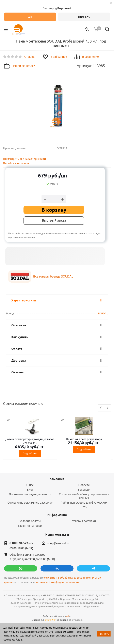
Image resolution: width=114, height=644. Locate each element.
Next (108, 408)
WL (68, 616)
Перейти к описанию (17, 163)
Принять (104, 634)
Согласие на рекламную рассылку (30, 503)
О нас (30, 485)
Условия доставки (84, 521)
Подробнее (30, 453)
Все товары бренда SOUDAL (53, 276)
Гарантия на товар (30, 526)
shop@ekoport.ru (58, 543)
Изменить (84, 17)
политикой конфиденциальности (58, 582)
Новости (84, 485)
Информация (57, 515)
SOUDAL (103, 313)
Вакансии (84, 490)
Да (30, 17)
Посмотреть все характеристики (24, 159)
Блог (30, 490)
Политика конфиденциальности (30, 494)
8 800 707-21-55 (21, 543)
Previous (101, 408)
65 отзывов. (76, 620)
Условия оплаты (30, 521)
